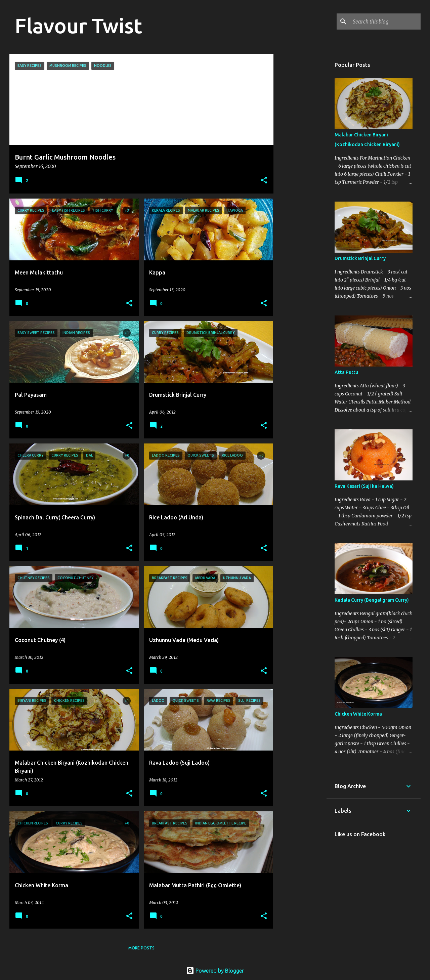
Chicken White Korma (358, 714)
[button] (264, 181)
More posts (141, 948)
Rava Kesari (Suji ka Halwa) (364, 486)
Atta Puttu (346, 372)
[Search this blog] (385, 22)
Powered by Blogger (215, 971)
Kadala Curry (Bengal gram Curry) (372, 600)
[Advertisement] (300, 155)
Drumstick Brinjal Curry (360, 258)
